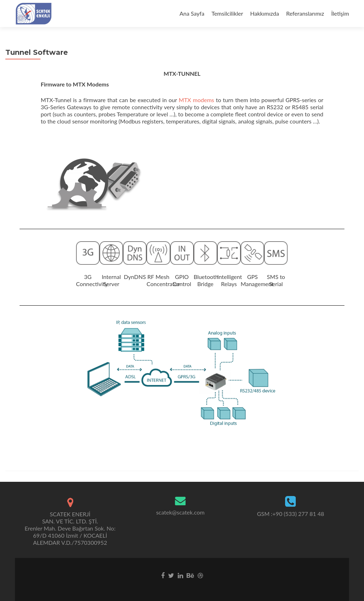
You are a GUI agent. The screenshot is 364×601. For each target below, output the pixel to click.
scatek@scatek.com (180, 512)
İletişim (340, 13)
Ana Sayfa (192, 13)
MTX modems (197, 100)
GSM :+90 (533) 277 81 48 (291, 514)
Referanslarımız (305, 13)
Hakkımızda (265, 13)
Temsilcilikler (227, 13)
